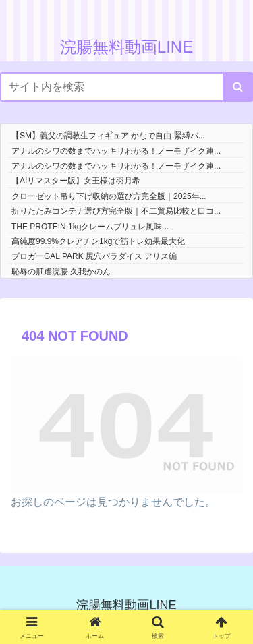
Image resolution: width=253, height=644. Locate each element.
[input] (126, 87)
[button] (238, 87)
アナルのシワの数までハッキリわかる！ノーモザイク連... (116, 151)
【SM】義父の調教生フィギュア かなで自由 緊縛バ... (108, 136)
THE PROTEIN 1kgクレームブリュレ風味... (90, 227)
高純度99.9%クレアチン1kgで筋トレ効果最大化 (98, 241)
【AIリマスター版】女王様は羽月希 (76, 181)
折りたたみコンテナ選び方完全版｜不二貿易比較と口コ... (116, 211)
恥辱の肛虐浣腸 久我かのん (61, 272)
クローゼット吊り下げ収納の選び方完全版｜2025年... (109, 196)
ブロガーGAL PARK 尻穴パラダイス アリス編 (94, 256)
